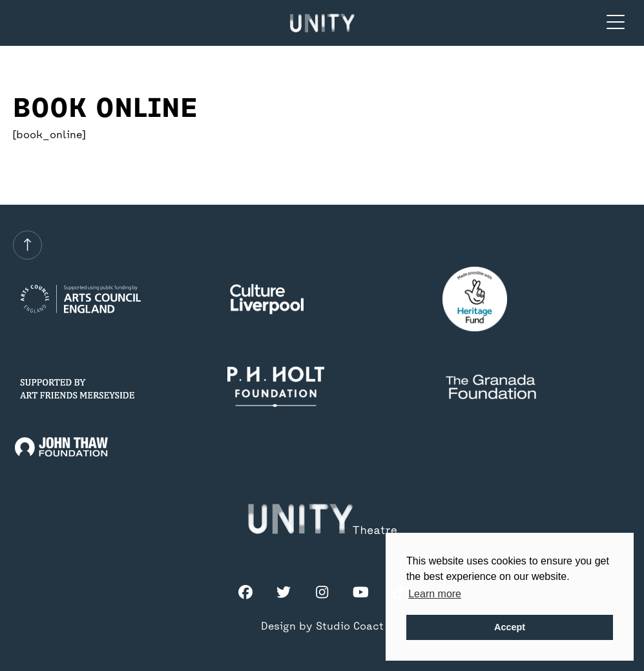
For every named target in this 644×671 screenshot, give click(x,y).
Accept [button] (510, 627)
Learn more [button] (435, 594)
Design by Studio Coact (322, 627)
